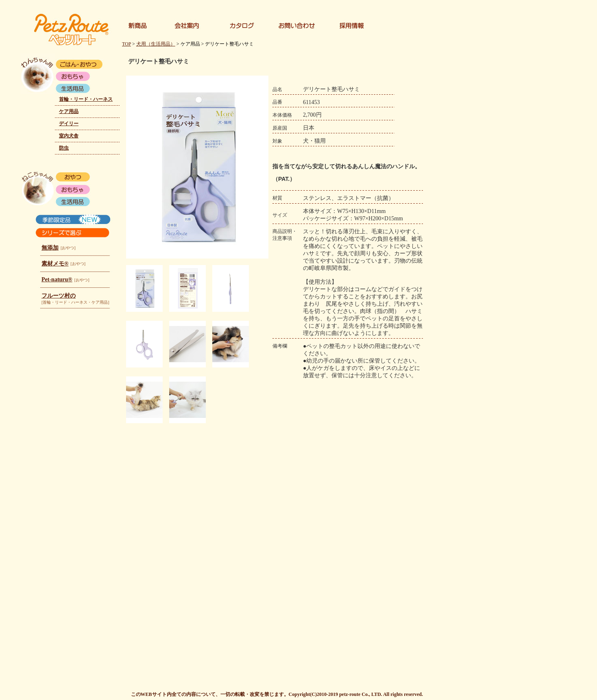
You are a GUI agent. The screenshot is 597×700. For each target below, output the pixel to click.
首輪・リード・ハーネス (86, 99)
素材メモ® (55, 264)
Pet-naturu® (57, 279)
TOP (126, 44)
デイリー (69, 124)
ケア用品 (69, 111)
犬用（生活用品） (156, 44)
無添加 (50, 248)
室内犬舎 (69, 136)
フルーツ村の (59, 296)
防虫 (64, 148)
